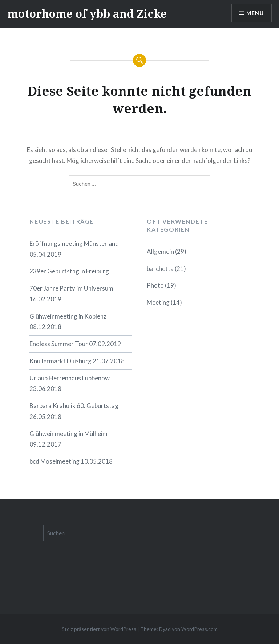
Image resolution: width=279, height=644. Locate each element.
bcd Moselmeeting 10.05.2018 (71, 461)
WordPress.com (199, 629)
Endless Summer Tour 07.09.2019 (75, 344)
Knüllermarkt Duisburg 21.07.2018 (77, 361)
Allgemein (160, 251)
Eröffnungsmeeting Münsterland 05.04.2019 (74, 249)
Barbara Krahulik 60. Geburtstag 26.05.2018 (74, 411)
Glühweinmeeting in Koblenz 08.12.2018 (68, 322)
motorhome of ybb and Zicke (87, 14)
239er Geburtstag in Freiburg (69, 271)
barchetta (160, 269)
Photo (155, 285)
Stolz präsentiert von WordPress (99, 629)
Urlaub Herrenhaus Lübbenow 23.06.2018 (70, 383)
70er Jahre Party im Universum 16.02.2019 (71, 294)
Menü (255, 13)
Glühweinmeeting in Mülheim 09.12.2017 (68, 439)
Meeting (158, 302)
